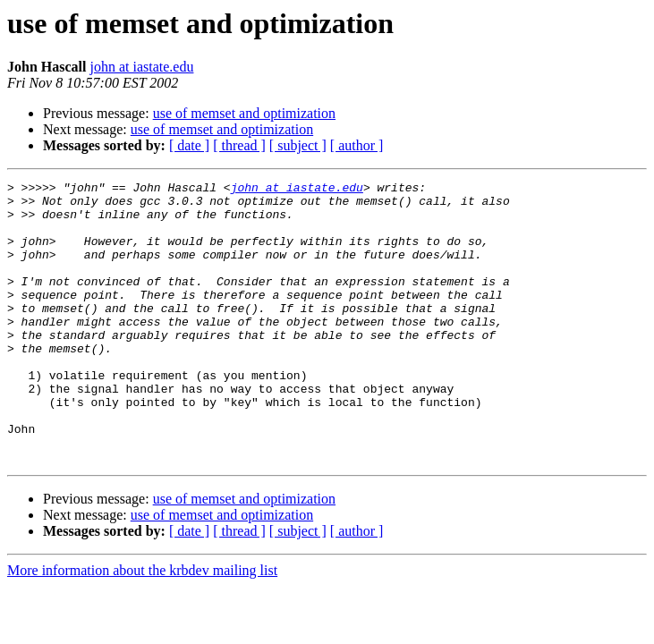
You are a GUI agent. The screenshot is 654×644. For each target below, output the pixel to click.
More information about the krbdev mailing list (142, 627)
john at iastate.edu (141, 67)
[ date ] (189, 145)
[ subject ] (298, 145)
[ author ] (357, 145)
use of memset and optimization (244, 113)
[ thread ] (239, 145)
